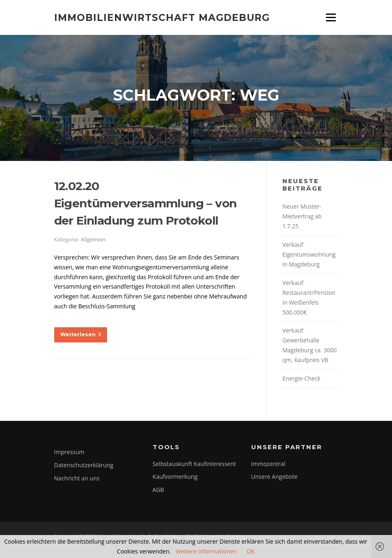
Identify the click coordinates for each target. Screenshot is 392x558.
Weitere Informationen (206, 551)
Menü (331, 17)
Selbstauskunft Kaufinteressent (194, 464)
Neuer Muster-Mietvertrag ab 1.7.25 (302, 216)
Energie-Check (301, 378)
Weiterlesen (81, 334)
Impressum (69, 452)
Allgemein (93, 239)
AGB (158, 490)
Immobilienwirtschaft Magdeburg (162, 17)
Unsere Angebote (274, 476)
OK (251, 551)
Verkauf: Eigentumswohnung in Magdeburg (309, 254)
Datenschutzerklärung (84, 465)
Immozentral (268, 464)
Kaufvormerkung (175, 476)
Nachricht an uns (77, 478)
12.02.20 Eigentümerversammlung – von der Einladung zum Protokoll (146, 203)
